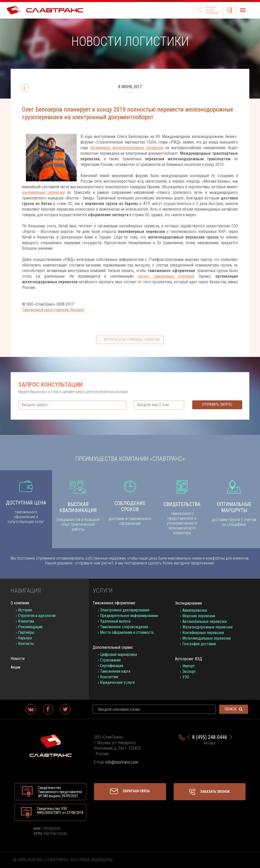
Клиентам (26, 621)
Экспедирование (189, 603)
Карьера (25, 638)
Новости (18, 659)
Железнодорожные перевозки (207, 627)
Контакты (26, 644)
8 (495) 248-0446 (210, 737)
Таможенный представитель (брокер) (53, 310)
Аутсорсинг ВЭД (189, 659)
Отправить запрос (217, 404)
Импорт (189, 666)
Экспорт (189, 672)
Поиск (234, 709)
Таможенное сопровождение (124, 627)
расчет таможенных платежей (166, 276)
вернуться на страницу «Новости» (130, 340)
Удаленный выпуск (115, 621)
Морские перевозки (199, 616)
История (25, 610)
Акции (15, 667)
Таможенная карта (115, 671)
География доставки (199, 644)
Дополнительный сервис (113, 647)
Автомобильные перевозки (205, 621)
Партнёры (26, 632)
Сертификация (112, 666)
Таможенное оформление (114, 603)
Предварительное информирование (129, 616)
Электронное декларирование (125, 610)
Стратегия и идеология (37, 616)
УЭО (186, 677)
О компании (20, 603)
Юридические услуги (117, 682)
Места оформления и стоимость (127, 632)
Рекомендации (30, 627)
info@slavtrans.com (122, 762)
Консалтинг (109, 677)
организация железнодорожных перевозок (127, 148)
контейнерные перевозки (43, 192)
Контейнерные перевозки (203, 633)
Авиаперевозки (195, 610)
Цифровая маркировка (118, 654)
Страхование (110, 660)
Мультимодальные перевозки (207, 638)
